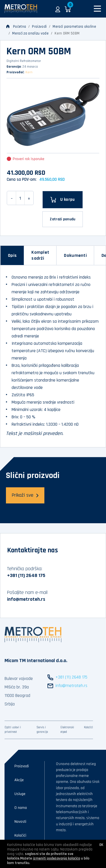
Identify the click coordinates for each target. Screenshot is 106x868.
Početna (16, 27)
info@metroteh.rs (26, 599)
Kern (29, 72)
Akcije (19, 780)
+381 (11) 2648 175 (26, 575)
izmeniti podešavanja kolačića (56, 858)
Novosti (20, 822)
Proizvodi (39, 27)
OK (101, 845)
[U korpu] (63, 200)
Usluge (20, 794)
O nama (21, 808)
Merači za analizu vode (30, 33)
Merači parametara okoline (74, 27)
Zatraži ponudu (62, 219)
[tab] (12, 255)
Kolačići (88, 727)
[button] (58, 9)
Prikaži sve (25, 495)
